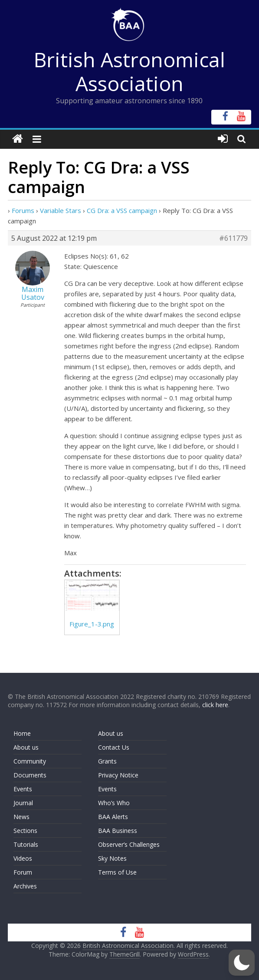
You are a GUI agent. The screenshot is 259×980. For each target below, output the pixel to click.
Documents (30, 775)
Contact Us (114, 747)
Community (30, 761)
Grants (107, 761)
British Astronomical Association (129, 71)
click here (215, 705)
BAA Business (118, 831)
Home (22, 733)
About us (26, 747)
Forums (23, 210)
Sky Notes (112, 858)
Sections (25, 831)
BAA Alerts (113, 817)
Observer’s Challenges (129, 844)
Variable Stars (61, 210)
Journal (23, 803)
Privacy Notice (118, 775)
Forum (23, 872)
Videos (23, 858)
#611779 (233, 238)
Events (23, 789)
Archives (25, 886)
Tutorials (26, 844)
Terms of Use (117, 872)
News (21, 817)
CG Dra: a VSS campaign (122, 210)
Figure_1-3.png (92, 624)
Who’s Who (114, 803)
